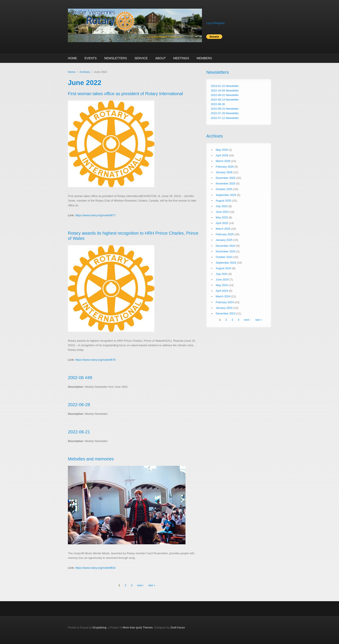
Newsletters (116, 58)
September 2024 (226, 263)
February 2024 (225, 302)
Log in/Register (216, 23)
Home (72, 58)
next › (141, 585)
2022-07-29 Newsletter (225, 113)
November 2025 (226, 183)
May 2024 (222, 285)
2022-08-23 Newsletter (225, 109)
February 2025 (225, 234)
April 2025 (222, 223)
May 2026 (222, 150)
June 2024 (222, 280)
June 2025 (222, 212)
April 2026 (222, 155)
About (160, 58)
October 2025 (224, 189)
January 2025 (224, 240)
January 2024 (224, 308)
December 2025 (226, 178)
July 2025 (222, 206)
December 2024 (226, 246)
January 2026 (224, 172)
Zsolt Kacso (178, 627)
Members (204, 58)
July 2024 (222, 274)
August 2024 (224, 268)
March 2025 (223, 229)
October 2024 (224, 257)
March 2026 (223, 161)
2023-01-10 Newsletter (225, 86)
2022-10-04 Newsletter (225, 91)
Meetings (181, 58)
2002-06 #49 (80, 378)
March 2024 (223, 296)
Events (91, 58)
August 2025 (224, 201)
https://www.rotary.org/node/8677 (95, 215)
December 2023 (226, 313)
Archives (85, 72)
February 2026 (225, 167)
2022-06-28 (79, 405)
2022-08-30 (218, 104)
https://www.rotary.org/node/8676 (95, 360)
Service (141, 58)
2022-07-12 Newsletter (225, 118)
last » (152, 585)
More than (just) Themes (138, 627)
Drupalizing (99, 627)
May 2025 (222, 217)
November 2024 (226, 251)
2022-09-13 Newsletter (225, 100)
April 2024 (222, 291)
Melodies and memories (91, 459)
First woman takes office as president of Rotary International (125, 94)
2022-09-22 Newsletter (225, 95)
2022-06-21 (79, 432)
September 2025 (226, 195)
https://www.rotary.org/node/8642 (95, 568)
